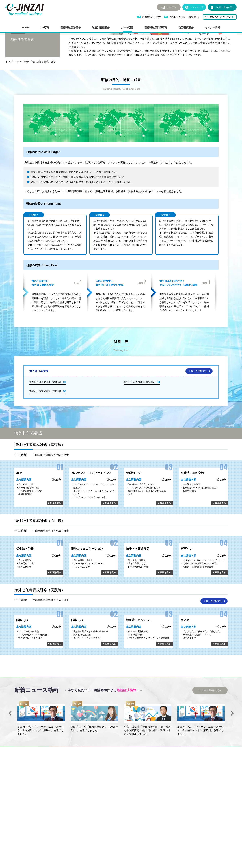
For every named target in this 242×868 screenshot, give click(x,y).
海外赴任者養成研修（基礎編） (46, 408)
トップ (9, 88)
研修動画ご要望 (151, 17)
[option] (41, 745)
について (220, 17)
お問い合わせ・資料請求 (184, 17)
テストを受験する (198, 397)
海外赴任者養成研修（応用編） (140, 408)
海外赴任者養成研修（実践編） (46, 417)
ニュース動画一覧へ (210, 717)
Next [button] (232, 740)
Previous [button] (10, 740)
